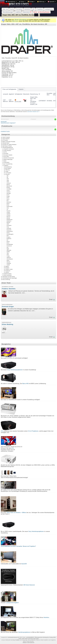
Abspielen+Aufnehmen (9, 149)
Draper (8, 196)
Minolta (8, 218)
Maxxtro (8, 217)
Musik (5, 161)
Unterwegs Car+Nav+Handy (9, 277)
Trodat (8, 256)
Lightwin (9, 214)
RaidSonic (9, 239)
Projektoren (8, 271)
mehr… (24, 293)
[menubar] (31, 2)
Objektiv (7, 266)
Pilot (8, 236)
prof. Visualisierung (8, 164)
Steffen (8, 252)
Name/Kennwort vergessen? (8, 123)
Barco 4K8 (25, 384)
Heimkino (27, 9)
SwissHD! (24, 564)
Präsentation (7, 162)
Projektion (40, 9)
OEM (8, 224)
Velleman (9, 258)
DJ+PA (5, 152)
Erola (8, 205)
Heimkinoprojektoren (24, 632)
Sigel (8, 249)
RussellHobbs (10, 244)
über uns (5, 9)
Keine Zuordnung (8, 275)
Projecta (9, 237)
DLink (8, 195)
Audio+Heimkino (6, 139)
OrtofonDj (9, 228)
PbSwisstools (10, 231)
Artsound (9, 183)
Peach (8, 233)
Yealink (8, 265)
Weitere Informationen (28, 643)
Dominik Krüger (8, 307)
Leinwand (7, 174)
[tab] (9, 89)
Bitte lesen (15, 21)
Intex (8, 208)
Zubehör (7, 272)
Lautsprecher (49, 9)
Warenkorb (27, 12)
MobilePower (10, 220)
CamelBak (9, 189)
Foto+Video (6, 156)
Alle (8, 176)
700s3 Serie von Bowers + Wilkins (16, 513)
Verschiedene (10, 259)
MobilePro (9, 221)
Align (8, 180)
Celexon (9, 192)
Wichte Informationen (21, 20)
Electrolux (9, 202)
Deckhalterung (8, 167)
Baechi (8, 185)
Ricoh (8, 243)
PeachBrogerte (10, 234)
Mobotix (8, 222)
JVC (2, 431)
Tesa (8, 255)
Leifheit (8, 212)
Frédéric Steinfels (9, 289)
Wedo (8, 260)
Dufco (8, 198)
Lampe (7, 171)
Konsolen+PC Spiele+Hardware (9, 145)
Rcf (7, 240)
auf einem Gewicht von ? (33, 112)
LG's (13, 448)
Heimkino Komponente (9, 158)
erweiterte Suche (5, 132)
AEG (8, 179)
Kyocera (9, 211)
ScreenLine (9, 246)
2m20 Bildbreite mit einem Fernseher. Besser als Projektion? (18, 546)
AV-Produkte (5, 140)
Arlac (8, 182)
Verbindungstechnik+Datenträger (10, 278)
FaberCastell (9, 206)
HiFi (33, 9)
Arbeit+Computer (6, 137)
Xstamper (9, 263)
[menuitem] (11, 2)
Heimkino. (47, 617)
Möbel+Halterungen (8, 159)
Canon (8, 190)
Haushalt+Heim (6, 143)
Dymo (8, 199)
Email (51, 299)
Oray (8, 227)
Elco (8, 201)
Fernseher (19, 9)
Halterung (7, 170)
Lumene (8, 215)
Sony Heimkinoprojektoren (15, 370)
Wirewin (8, 262)
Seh (8, 247)
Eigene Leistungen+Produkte (9, 142)
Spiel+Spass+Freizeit (7, 146)
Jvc (7, 209)
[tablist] (28, 98)
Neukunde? (4, 122)
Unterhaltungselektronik (8, 147)
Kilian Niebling (8, 324)
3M (7, 177)
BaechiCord (9, 186)
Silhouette (9, 250)
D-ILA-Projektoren (33, 431)
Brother (8, 187)
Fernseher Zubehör (8, 155)
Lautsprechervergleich (12, 603)
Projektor (7, 268)
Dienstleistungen (8, 12)
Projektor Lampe (9, 269)
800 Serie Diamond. (29, 585)
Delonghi (9, 193)
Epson (8, 204)
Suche (12, 9)
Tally (8, 253)
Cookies (17, 640)
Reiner (8, 241)
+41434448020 (30, 637)
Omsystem (9, 225)
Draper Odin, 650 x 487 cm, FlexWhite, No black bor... (21, 15)
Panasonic (9, 230)
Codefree (18, 12)
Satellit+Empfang (8, 274)
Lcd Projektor (8, 173)
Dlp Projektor (8, 168)
